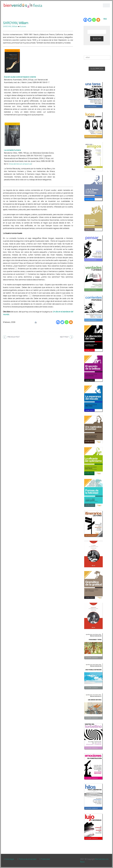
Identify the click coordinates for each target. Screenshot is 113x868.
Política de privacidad (28, 859)
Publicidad (45, 859)
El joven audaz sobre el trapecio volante (20, 77)
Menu (106, 5)
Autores (23, 26)
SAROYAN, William (10, 26)
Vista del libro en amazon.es (20, 164)
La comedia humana (12, 150)
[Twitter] (62, 322)
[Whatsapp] (67, 322)
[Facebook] (58, 322)
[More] (71, 322)
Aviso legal (10, 859)
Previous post (14, 337)
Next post (64, 337)
